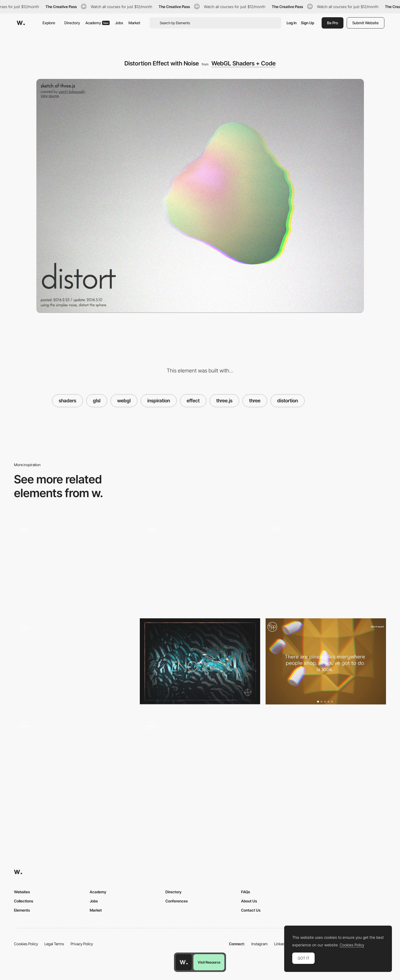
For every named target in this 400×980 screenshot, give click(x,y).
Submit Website (366, 23)
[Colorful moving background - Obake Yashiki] (200, 760)
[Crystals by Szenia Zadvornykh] (74, 663)
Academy (98, 23)
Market (134, 23)
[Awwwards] (21, 23)
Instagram (260, 944)
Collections (24, 901)
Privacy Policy (82, 944)
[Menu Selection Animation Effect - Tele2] (200, 565)
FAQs (246, 892)
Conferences (177, 901)
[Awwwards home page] (184, 962)
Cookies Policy (26, 944)
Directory (72, 23)
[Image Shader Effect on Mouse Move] (74, 760)
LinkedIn (281, 944)
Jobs (119, 23)
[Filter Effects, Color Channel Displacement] (326, 661)
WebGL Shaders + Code (244, 63)
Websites (22, 892)
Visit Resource (209, 962)
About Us (249, 901)
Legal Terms (54, 944)
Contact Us (251, 910)
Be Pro (333, 23)
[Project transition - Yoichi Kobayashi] (326, 563)
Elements (22, 910)
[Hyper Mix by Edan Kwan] (74, 563)
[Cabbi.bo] (200, 661)
